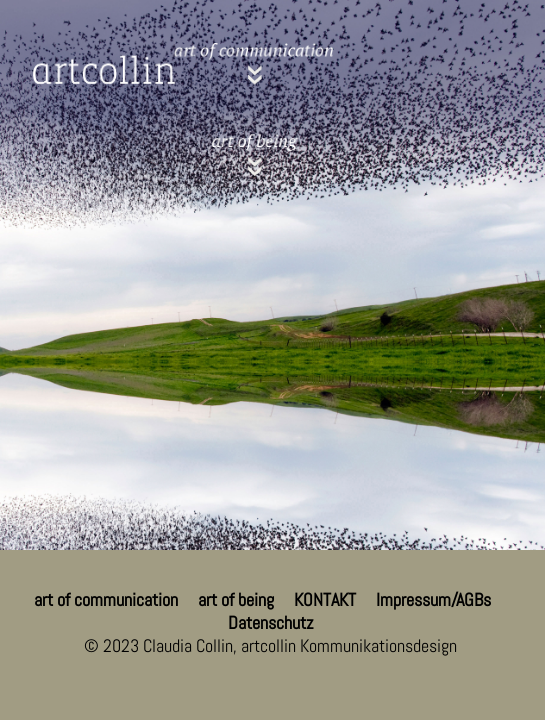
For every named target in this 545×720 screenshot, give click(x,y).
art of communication (106, 599)
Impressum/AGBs (433, 599)
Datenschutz (270, 622)
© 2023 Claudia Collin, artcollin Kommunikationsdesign (270, 645)
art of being (236, 599)
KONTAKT (325, 599)
